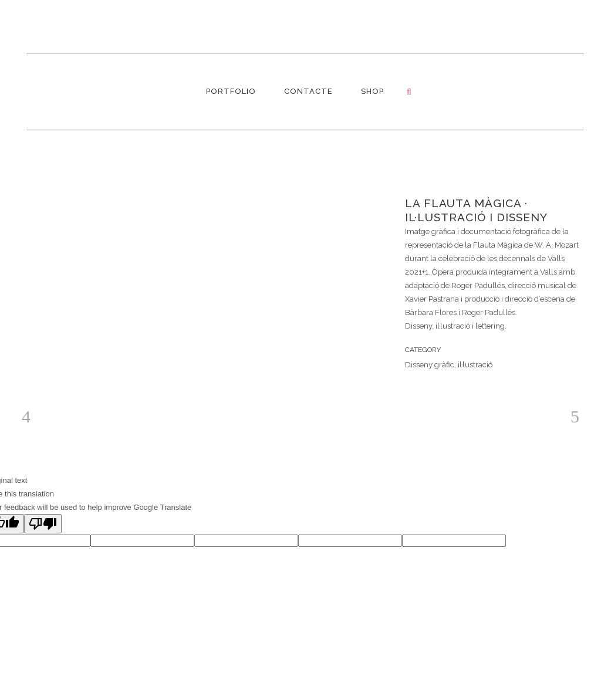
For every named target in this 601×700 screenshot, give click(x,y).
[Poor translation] (43, 524)
